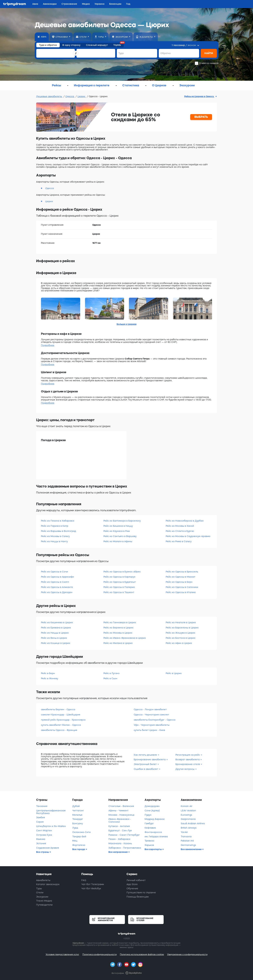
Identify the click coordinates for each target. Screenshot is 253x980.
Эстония (41, 843)
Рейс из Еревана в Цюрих (56, 628)
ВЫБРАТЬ (201, 117)
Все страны (43, 852)
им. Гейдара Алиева (156, 836)
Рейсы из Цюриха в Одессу (199, 96)
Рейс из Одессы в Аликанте (57, 587)
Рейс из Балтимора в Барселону (122, 521)
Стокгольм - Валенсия (121, 806)
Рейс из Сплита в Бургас (180, 531)
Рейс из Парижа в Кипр (55, 526)
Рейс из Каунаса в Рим (117, 531)
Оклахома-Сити (81, 832)
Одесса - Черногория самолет (151, 715)
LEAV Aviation (188, 811)
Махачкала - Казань (120, 843)
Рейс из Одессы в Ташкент (119, 592)
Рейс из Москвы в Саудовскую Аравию (188, 536)
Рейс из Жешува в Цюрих (180, 633)
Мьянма (41, 839)
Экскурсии (42, 897)
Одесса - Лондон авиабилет (150, 709)
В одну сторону (71, 45)
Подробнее (48, 345)
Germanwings (188, 845)
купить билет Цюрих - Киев (149, 730)
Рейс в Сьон (110, 678)
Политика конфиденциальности (100, 954)
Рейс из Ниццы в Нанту (54, 541)
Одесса (70, 96)
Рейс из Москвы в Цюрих (118, 633)
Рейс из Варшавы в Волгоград (58, 531)
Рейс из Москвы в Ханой (180, 526)
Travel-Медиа (44, 901)
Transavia (186, 836)
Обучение (132, 888)
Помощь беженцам (138, 897)
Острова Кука (44, 835)
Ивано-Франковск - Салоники (120, 820)
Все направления (118, 852)
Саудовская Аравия (48, 848)
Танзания (42, 806)
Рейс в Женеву (50, 678)
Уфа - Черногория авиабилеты (152, 725)
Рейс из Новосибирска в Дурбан (185, 521)
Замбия (40, 817)
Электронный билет (146, 764)
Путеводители (44, 905)
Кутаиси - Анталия (119, 826)
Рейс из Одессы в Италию (181, 592)
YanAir (184, 832)
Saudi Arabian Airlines (193, 823)
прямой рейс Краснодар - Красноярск (63, 720)
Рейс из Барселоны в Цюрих (182, 628)
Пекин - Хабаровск (119, 839)
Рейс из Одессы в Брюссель (182, 572)
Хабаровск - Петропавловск (125, 848)
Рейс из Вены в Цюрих (54, 638)
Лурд (75, 828)
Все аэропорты (153, 849)
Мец (75, 841)
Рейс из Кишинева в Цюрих (57, 622)
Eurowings (186, 815)
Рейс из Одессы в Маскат (180, 577)
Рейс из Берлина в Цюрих (118, 628)
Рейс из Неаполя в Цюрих (181, 622)
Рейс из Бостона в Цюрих (181, 638)
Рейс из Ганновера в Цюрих (120, 622)
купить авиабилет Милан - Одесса (61, 725)
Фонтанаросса (153, 832)
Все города (79, 849)
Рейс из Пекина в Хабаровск (58, 521)
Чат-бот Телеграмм (93, 884)
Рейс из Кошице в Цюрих (56, 643)
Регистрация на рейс (188, 755)
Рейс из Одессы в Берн (179, 582)
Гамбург (149, 823)
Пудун (148, 815)
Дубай (76, 806)
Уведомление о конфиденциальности (187, 954)
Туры (39, 888)
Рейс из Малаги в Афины (118, 541)
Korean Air (187, 806)
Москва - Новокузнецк (121, 815)
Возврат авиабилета (188, 759)
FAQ (84, 880)
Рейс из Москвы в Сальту (55, 536)
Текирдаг (78, 819)
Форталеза (79, 845)
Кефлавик (150, 828)
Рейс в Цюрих (174, 673)
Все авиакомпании (191, 849)
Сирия (40, 822)
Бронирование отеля (188, 764)
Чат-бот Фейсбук (91, 888)
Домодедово (152, 806)
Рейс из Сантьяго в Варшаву (120, 536)
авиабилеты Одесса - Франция (59, 730)
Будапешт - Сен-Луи (120, 831)
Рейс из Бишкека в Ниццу (118, 526)
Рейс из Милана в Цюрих (118, 643)
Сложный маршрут (97, 45)
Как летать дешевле (146, 755)
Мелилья (77, 815)
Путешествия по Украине (141, 893)
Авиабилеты (43, 880)
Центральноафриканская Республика (51, 812)
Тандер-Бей (79, 836)
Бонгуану (78, 823)
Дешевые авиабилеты (49, 96)
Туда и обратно (48, 45)
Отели (40, 893)
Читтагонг (78, 811)
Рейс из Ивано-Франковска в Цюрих (125, 638)
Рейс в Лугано (111, 673)
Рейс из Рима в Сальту (179, 541)
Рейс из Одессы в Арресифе (57, 577)
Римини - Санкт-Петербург (124, 835)
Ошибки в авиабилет (146, 769)
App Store (132, 884)
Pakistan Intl (187, 841)
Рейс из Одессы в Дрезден (57, 592)
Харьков (149, 845)
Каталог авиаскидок (48, 884)
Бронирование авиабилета (150, 759)
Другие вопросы (185, 769)
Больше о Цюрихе (127, 324)
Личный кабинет (136, 880)
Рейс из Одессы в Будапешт (120, 582)
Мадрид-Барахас (155, 819)
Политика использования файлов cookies (142, 954)
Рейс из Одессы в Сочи (54, 572)
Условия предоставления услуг (62, 954)
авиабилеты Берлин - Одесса (58, 709)
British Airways (189, 828)
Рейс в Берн (48, 673)
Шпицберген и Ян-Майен (51, 826)
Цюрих (82, 96)
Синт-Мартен (44, 831)
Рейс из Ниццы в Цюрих (55, 633)
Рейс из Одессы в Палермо (119, 587)
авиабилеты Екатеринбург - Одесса (155, 720)
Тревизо (149, 841)
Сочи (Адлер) (152, 811)
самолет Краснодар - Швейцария (61, 715)
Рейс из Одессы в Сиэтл (55, 582)
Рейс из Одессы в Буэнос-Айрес (122, 572)
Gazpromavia (188, 819)
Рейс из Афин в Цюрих (179, 643)
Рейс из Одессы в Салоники (182, 587)
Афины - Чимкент (118, 811)
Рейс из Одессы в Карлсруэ (119, 577)
